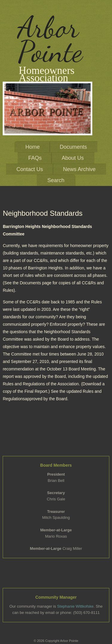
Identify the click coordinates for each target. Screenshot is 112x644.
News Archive (79, 169)
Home (33, 147)
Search (56, 180)
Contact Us (30, 169)
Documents (73, 147)
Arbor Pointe (50, 39)
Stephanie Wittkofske (75, 606)
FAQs (35, 158)
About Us (73, 158)
